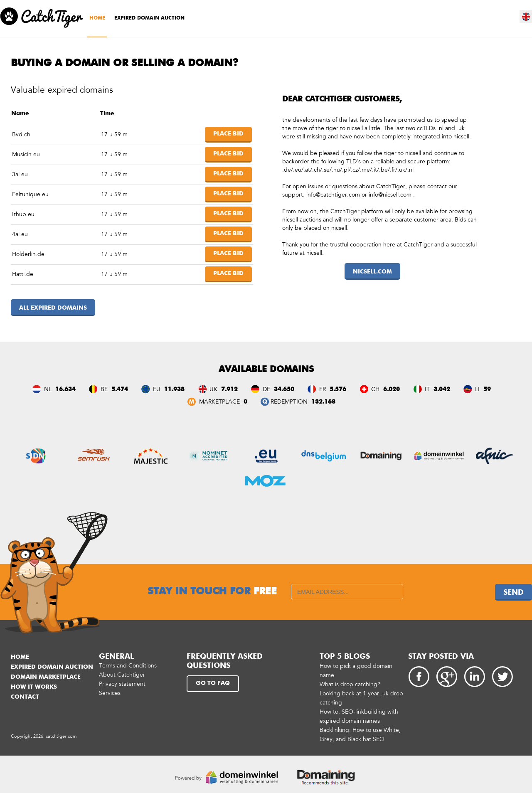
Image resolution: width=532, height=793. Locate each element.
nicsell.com (372, 272)
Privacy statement (122, 684)
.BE (103, 389)
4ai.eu (20, 234)
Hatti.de (23, 274)
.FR (322, 389)
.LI (477, 389)
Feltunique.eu (30, 194)
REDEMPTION (289, 402)
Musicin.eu (26, 154)
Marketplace (219, 402)
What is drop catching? (350, 684)
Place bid (228, 134)
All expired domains (53, 308)
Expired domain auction (149, 18)
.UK (213, 389)
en (526, 17)
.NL (47, 389)
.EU (156, 389)
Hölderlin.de (28, 254)
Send (514, 593)
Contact (25, 697)
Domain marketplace (46, 677)
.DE (266, 389)
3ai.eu (20, 174)
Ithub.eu (23, 214)
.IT (426, 389)
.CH (374, 389)
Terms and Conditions (128, 666)
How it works (34, 687)
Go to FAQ (213, 683)
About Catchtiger (122, 675)
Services (110, 693)
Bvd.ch (21, 134)
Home (97, 18)
